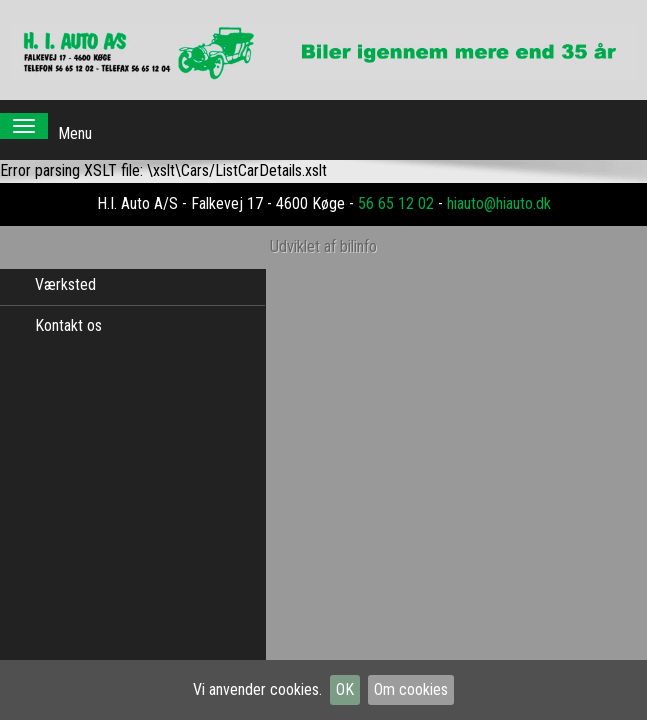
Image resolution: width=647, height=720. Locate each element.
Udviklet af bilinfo (323, 226)
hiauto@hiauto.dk (499, 183)
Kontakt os (68, 325)
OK (345, 689)
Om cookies (411, 689)
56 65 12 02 (396, 183)
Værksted (65, 284)
